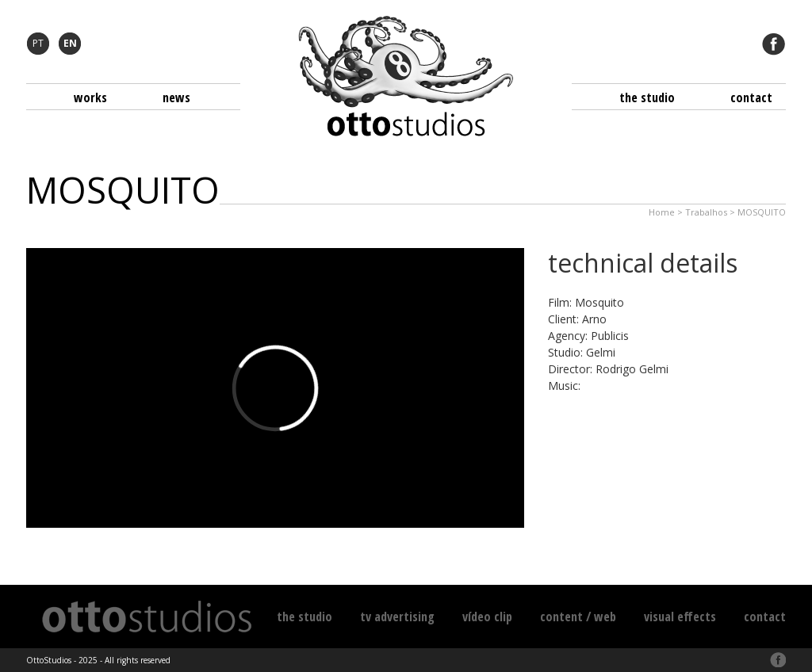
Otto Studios (406, 76)
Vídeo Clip (487, 617)
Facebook (774, 44)
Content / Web (578, 617)
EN (70, 43)
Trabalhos (706, 212)
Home (662, 212)
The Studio (647, 97)
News (176, 97)
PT (38, 43)
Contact (751, 97)
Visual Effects (680, 617)
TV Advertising (397, 617)
